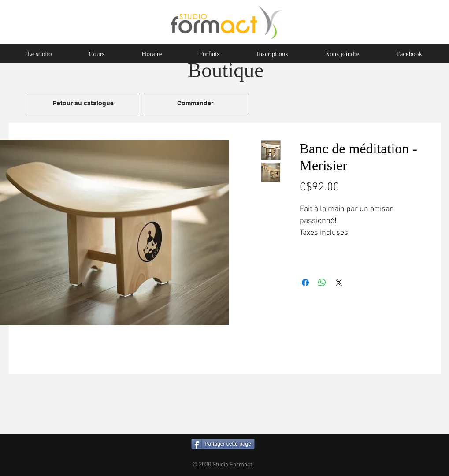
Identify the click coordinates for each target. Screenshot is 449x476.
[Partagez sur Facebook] (305, 283)
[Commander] (195, 104)
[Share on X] (339, 283)
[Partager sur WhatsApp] (322, 283)
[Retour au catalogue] (83, 104)
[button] (97, 54)
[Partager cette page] (223, 444)
